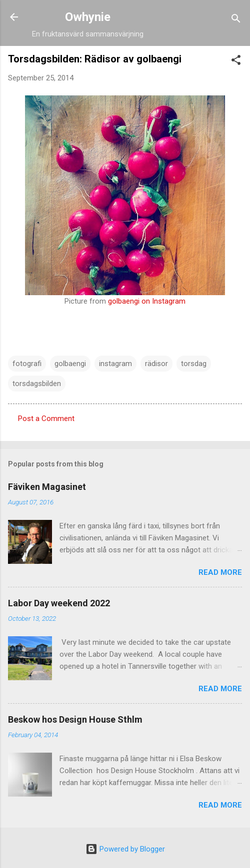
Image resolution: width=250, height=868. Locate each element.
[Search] (236, 20)
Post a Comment (46, 419)
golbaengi (70, 364)
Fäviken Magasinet (47, 487)
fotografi (27, 364)
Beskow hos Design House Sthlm (75, 719)
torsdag (194, 364)
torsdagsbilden (37, 384)
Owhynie (88, 17)
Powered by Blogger (125, 849)
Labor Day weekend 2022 (59, 603)
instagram (115, 364)
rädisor (156, 364)
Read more (220, 572)
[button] (236, 62)
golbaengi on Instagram (147, 301)
